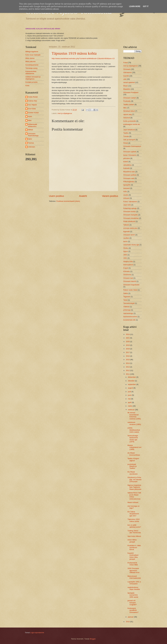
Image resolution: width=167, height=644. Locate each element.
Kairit (30, 117)
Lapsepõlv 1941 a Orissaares (134, 583)
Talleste (126, 225)
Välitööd (126, 307)
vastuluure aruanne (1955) (134, 423)
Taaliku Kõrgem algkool (133, 459)
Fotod (125, 63)
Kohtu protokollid (130, 121)
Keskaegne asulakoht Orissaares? (133, 610)
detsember (132, 377)
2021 (128, 338)
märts (130, 406)
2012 (128, 370)
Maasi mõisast (133, 502)
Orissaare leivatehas (131, 218)
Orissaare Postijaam (131, 92)
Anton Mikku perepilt (132, 541)
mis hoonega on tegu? (133, 507)
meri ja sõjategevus (65, 113)
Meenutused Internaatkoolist (134, 577)
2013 (128, 367)
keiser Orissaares (130, 155)
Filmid (126, 143)
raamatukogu (128, 313)
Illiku (125, 108)
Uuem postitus (56, 196)
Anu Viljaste (32, 105)
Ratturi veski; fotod (130, 290)
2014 (128, 363)
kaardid (126, 76)
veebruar (131, 410)
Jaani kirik (127, 205)
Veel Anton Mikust (134, 536)
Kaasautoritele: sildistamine (31, 72)
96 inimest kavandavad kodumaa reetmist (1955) (134, 416)
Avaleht (83, 196)
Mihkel (30, 130)
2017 (128, 352)
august (131, 388)
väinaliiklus (127, 165)
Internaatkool (128, 265)
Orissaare (127, 69)
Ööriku (126, 248)
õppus (126, 251)
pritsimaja (127, 310)
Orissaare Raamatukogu (33, 135)
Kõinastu (127, 271)
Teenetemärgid (129, 303)
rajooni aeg (127, 114)
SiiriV (30, 139)
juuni (130, 395)
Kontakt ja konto (31, 82)
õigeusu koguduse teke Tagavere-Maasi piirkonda (134, 487)
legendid (126, 232)
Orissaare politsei (130, 175)
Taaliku (126, 133)
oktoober (131, 381)
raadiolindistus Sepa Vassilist (134, 588)
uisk (125, 79)
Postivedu (127, 101)
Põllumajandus (129, 182)
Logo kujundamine (37, 633)
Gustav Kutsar (33, 113)
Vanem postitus (110, 196)
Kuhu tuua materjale (33, 55)
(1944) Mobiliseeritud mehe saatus (134, 430)
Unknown (32, 147)
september (132, 384)
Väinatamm (128, 72)
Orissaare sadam (130, 98)
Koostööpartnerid (32, 65)
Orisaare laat (128, 278)
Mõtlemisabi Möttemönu (33, 125)
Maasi (126, 86)
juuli (130, 392)
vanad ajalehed (129, 82)
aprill (130, 402)
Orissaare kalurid (130, 281)
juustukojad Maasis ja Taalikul (132, 466)
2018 (128, 349)
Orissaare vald (129, 178)
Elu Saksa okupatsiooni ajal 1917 (133, 514)
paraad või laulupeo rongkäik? (132, 603)
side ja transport (129, 140)
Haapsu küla (128, 261)
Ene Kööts (32, 109)
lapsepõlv (127, 185)
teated (126, 162)
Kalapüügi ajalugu (130, 208)
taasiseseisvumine (130, 317)
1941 (125, 258)
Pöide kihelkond (129, 221)
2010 (128, 622)
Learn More (135, 6)
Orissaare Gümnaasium (132, 146)
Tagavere (127, 297)
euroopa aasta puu (130, 228)
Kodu (27, 86)
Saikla (126, 293)
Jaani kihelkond (129, 130)
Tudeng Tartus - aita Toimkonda (134, 532)
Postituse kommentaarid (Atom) (68, 201)
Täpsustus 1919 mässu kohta (74, 53)
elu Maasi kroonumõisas (134, 454)
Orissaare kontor (129, 212)
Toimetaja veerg (31, 68)
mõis (125, 192)
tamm (125, 241)
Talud (125, 300)
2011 (128, 374)
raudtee (126, 238)
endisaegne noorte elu (132, 124)
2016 (128, 356)
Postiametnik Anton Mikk (133, 564)
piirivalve (127, 158)
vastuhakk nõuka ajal (131, 245)
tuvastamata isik (129, 320)
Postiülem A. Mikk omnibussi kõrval (134, 548)
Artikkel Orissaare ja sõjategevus (33, 78)
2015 (128, 360)
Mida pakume (30, 61)
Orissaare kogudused (131, 285)
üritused (126, 198)
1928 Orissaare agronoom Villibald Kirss (133, 570)
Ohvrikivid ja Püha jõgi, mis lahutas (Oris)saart (134, 479)
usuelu (126, 195)
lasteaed (126, 188)
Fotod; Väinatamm (130, 202)
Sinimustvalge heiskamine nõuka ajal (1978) (133, 439)
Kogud (126, 268)
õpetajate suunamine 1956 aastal (133, 595)
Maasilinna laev (129, 172)
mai (129, 399)
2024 (128, 334)
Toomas (31, 143)
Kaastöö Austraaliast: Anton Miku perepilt (133, 556)
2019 (128, 345)
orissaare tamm (129, 235)
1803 (125, 255)
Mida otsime (30, 58)
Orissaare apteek (130, 152)
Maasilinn (127, 89)
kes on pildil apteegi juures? (134, 526)
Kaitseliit (126, 168)
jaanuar (131, 617)
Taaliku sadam (129, 104)
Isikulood (127, 118)
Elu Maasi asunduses (132, 473)
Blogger (93, 639)
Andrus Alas (33, 101)
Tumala (126, 136)
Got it (146, 6)
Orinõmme (127, 275)
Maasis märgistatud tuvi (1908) (134, 447)
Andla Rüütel (33, 97)
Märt (30, 120)
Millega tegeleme (32, 52)
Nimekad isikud (129, 111)
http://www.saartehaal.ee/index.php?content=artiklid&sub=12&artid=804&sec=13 (83, 58)
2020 (128, 342)
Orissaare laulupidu (131, 215)
